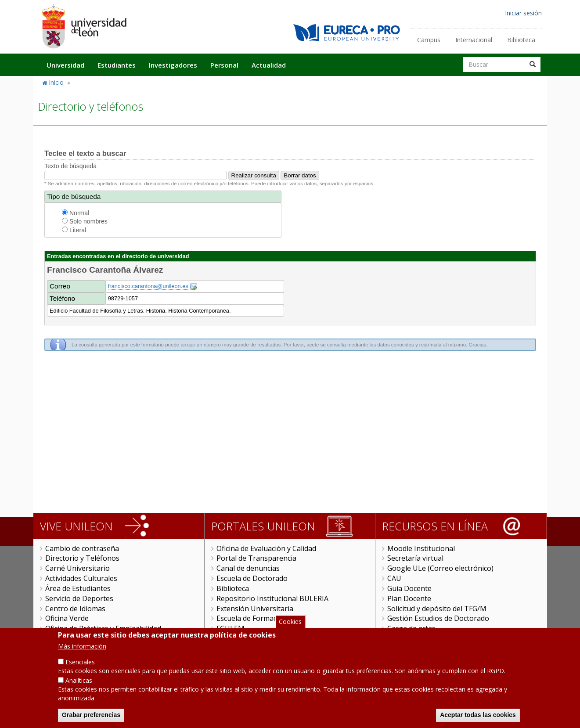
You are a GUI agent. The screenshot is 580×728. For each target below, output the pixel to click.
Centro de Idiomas (75, 609)
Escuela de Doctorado (252, 578)
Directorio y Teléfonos (82, 558)
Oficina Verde (67, 618)
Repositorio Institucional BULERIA (272, 598)
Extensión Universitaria (255, 609)
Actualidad (269, 65)
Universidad (65, 65)
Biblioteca (521, 40)
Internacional (474, 40)
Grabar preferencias (91, 716)
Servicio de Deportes (79, 598)
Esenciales (80, 663)
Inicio (56, 82)
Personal (224, 65)
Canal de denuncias (248, 568)
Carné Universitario (77, 568)
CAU (394, 578)
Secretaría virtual (415, 558)
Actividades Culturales (81, 578)
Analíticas (79, 681)
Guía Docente (409, 588)
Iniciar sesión (523, 13)
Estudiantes (117, 65)
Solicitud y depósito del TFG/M (437, 609)
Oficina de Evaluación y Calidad (266, 548)
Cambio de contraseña (82, 548)
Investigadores (173, 65)
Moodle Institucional (421, 548)
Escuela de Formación (252, 618)
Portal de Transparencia (256, 558)
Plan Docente (409, 598)
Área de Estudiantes (78, 588)
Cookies (290, 622)
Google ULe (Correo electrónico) (440, 568)
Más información (82, 647)
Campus (429, 40)
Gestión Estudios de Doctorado (438, 618)
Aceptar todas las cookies (478, 716)
